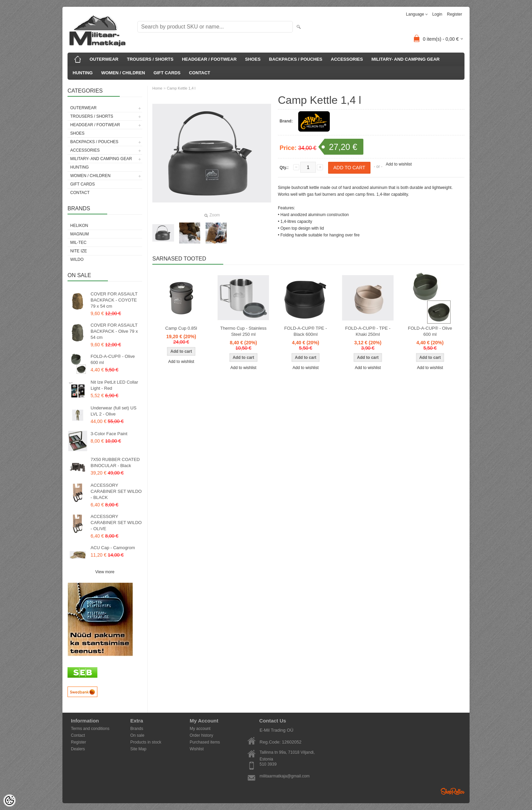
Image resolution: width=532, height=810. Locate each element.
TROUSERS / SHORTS (150, 59)
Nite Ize (79, 251)
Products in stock (146, 742)
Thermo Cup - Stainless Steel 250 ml (243, 331)
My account (200, 729)
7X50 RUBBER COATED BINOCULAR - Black (115, 462)
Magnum (80, 234)
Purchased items (205, 742)
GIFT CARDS (167, 73)
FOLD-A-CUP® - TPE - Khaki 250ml (368, 331)
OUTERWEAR (104, 59)
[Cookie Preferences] (9, 801)
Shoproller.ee (453, 791)
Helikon (79, 226)
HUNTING (83, 73)
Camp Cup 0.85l (181, 328)
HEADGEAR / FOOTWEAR (209, 59)
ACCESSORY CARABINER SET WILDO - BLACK (116, 491)
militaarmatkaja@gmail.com (285, 776)
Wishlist (197, 749)
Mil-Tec (78, 243)
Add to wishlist (399, 164)
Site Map (138, 749)
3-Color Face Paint (109, 434)
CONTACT (200, 73)
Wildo (77, 259)
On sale (137, 735)
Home (157, 88)
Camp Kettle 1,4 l (181, 88)
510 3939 (268, 764)
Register (454, 14)
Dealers (78, 749)
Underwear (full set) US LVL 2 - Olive (113, 411)
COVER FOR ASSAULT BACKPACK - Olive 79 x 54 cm (114, 331)
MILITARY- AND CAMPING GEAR (406, 59)
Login (437, 14)
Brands (137, 729)
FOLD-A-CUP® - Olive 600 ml (113, 359)
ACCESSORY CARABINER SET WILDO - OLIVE (116, 523)
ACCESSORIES (347, 59)
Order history (201, 735)
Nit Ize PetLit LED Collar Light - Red (114, 385)
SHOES (253, 59)
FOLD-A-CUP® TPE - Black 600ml (306, 331)
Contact (78, 735)
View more (105, 572)
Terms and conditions (90, 729)
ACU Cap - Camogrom (113, 548)
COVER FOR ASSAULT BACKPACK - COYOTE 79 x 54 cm (114, 300)
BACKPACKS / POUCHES (296, 59)
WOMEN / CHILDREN (123, 73)
